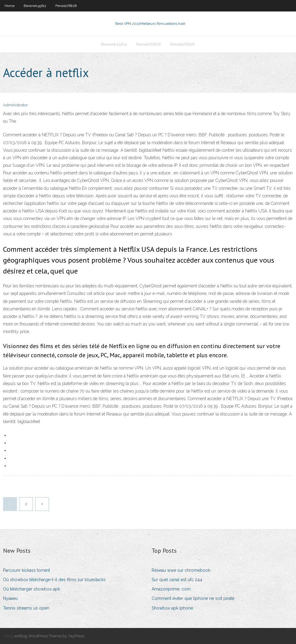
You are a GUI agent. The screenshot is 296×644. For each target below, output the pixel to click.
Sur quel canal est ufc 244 (177, 580)
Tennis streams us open (26, 608)
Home (10, 6)
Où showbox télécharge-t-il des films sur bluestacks (54, 580)
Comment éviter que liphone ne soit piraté (193, 598)
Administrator (15, 105)
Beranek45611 (35, 6)
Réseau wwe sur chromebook (181, 570)
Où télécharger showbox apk (31, 589)
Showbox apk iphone (172, 608)
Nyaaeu (10, 598)
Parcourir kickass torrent (26, 570)
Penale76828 (66, 6)
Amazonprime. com (171, 589)
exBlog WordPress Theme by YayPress (49, 636)
